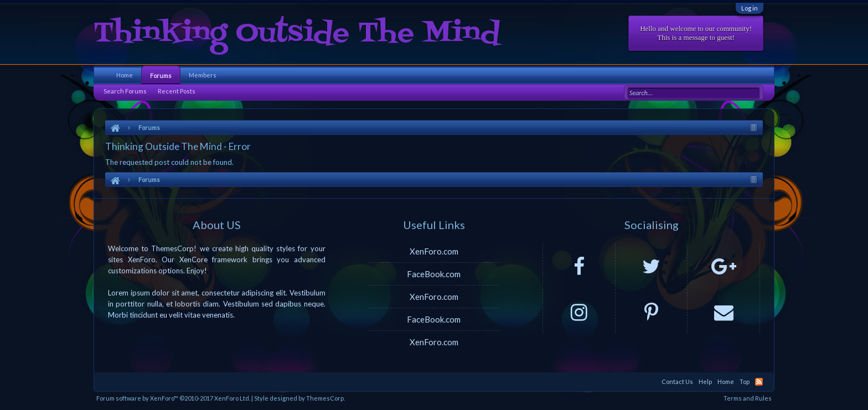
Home (125, 75)
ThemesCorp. (325, 398)
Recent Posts (177, 91)
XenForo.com (434, 251)
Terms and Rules (748, 398)
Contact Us (677, 382)
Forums (161, 76)
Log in (750, 8)
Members (203, 75)
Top (745, 382)
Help (705, 382)
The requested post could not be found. (169, 162)
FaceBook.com (434, 274)
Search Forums (125, 91)
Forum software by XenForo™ (173, 398)
